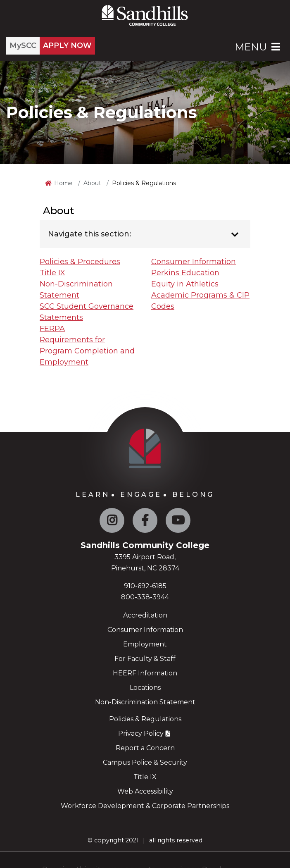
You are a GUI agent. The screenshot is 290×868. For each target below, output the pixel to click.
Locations (145, 688)
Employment (145, 644)
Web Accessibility (145, 791)
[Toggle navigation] (235, 235)
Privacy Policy (141, 733)
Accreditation (145, 615)
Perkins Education (185, 273)
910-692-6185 (145, 586)
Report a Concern (145, 748)
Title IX (52, 273)
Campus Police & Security (145, 762)
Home (63, 183)
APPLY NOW (67, 45)
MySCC (23, 45)
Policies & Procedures (80, 262)
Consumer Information (194, 262)
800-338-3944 (145, 597)
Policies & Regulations (145, 719)
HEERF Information (145, 673)
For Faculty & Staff (145, 659)
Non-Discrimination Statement (145, 702)
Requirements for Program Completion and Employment (87, 351)
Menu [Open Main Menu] (258, 47)
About (92, 183)
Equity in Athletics (185, 284)
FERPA (52, 329)
